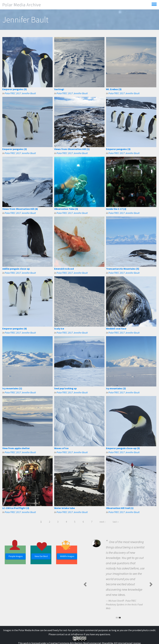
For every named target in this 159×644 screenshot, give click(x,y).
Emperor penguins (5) (15, 89)
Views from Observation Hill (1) (72, 149)
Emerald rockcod (64, 269)
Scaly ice (59, 329)
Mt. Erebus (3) (114, 89)
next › (102, 522)
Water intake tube (64, 508)
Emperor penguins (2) (15, 149)
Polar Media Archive (22, 5)
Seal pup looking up (65, 388)
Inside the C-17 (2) (116, 209)
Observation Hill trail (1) (120, 508)
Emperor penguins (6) (15, 329)
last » (116, 522)
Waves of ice (61, 448)
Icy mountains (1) (12, 388)
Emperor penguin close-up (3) (123, 448)
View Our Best (41, 556)
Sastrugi (59, 89)
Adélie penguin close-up (16, 269)
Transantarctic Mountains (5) (123, 269)
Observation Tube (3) (66, 209)
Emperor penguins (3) (118, 149)
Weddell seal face (116, 329)
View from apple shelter (16, 448)
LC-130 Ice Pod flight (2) (16, 508)
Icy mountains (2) (116, 388)
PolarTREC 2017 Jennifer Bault (20, 93)
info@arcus (77, 634)
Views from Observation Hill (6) (20, 209)
